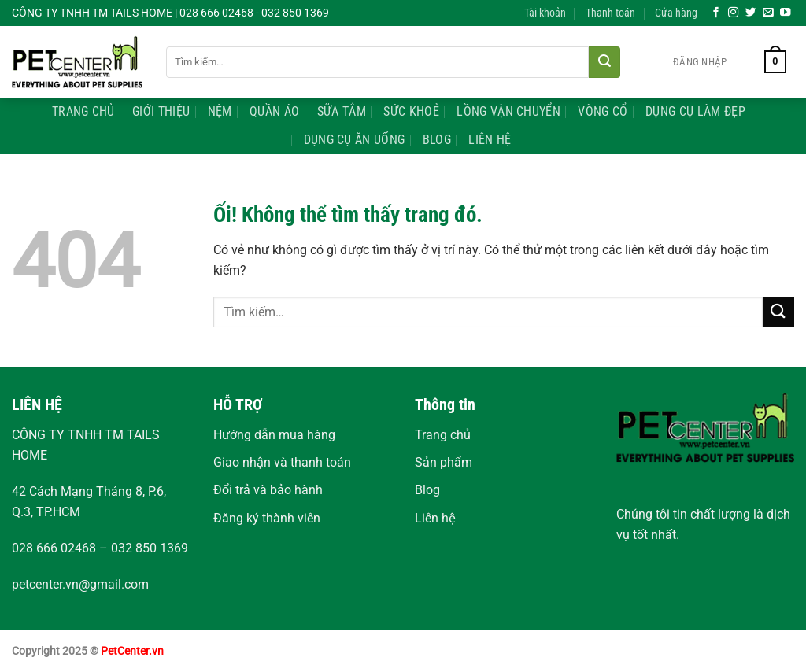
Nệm (220, 111)
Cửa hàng (676, 13)
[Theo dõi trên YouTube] (786, 13)
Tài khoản (545, 13)
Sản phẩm (444, 462)
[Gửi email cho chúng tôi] (768, 13)
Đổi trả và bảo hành (268, 490)
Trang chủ (443, 435)
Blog (437, 140)
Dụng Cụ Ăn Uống (355, 140)
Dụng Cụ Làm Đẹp (695, 111)
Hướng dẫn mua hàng (274, 435)
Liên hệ (435, 518)
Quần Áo (274, 111)
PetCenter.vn (132, 651)
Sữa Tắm (342, 111)
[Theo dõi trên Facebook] (716, 13)
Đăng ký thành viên (267, 518)
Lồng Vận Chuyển (508, 111)
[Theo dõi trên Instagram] (734, 13)
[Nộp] (604, 62)
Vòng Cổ (603, 111)
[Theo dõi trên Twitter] (751, 13)
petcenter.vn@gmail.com (80, 584)
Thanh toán (610, 13)
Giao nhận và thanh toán (282, 462)
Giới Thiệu (161, 111)
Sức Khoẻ (411, 111)
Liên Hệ (490, 140)
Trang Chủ (83, 111)
